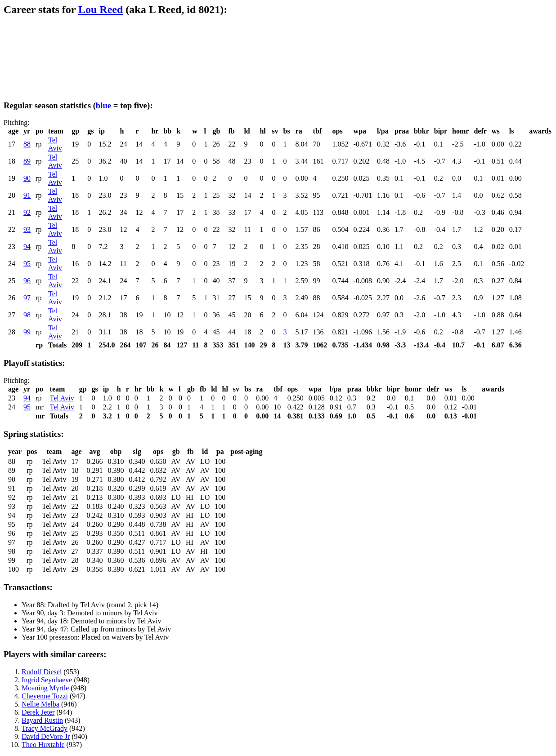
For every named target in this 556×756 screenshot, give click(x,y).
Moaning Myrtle (45, 688)
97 (27, 298)
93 (27, 229)
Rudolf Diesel (42, 672)
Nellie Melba (40, 704)
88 (27, 144)
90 (27, 178)
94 (27, 247)
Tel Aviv (55, 144)
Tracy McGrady (45, 728)
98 (27, 315)
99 (27, 332)
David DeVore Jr (46, 736)
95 (27, 264)
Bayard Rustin (42, 720)
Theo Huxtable (43, 745)
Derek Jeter (38, 712)
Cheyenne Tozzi (45, 696)
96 (27, 281)
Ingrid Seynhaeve (47, 680)
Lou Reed (101, 9)
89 (27, 161)
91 (27, 195)
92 (27, 212)
